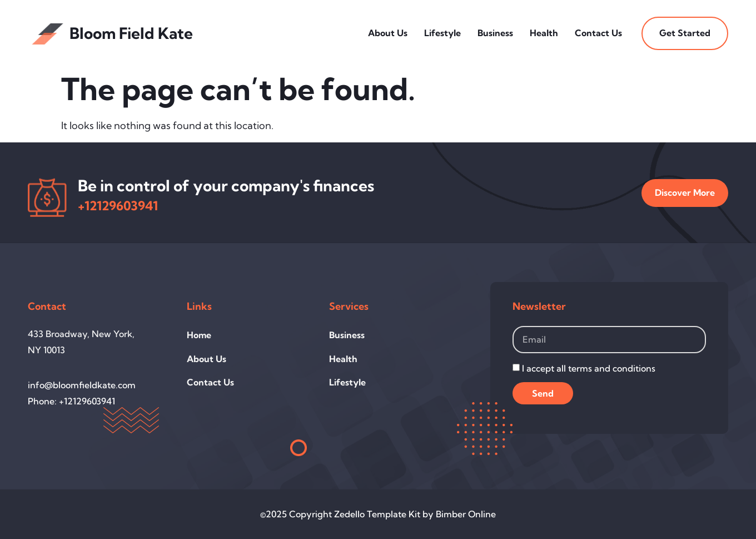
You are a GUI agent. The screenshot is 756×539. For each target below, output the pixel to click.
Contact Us (598, 33)
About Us (388, 33)
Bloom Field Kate (131, 33)
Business (495, 33)
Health (544, 33)
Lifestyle (442, 33)
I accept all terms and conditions (589, 368)
